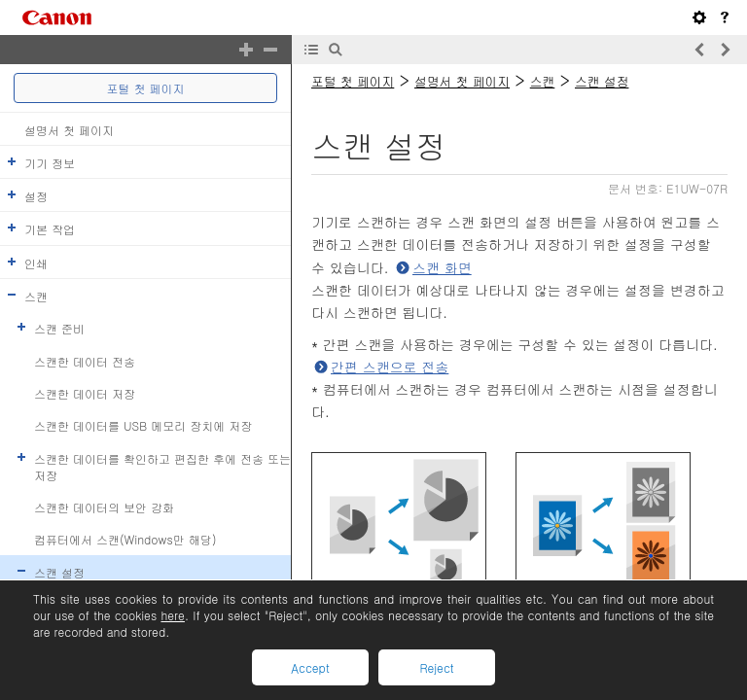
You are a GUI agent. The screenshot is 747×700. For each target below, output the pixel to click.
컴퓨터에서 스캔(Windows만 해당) (125, 539)
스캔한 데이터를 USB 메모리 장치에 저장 (143, 425)
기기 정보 (50, 163)
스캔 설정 (59, 571)
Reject (436, 667)
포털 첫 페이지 (146, 88)
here (172, 615)
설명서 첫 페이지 (69, 129)
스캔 (36, 296)
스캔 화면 (442, 267)
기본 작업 (50, 229)
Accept (310, 667)
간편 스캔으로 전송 (390, 367)
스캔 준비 (59, 328)
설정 (36, 196)
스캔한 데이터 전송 (85, 360)
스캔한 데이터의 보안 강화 (104, 507)
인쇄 (36, 262)
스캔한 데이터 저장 (85, 393)
